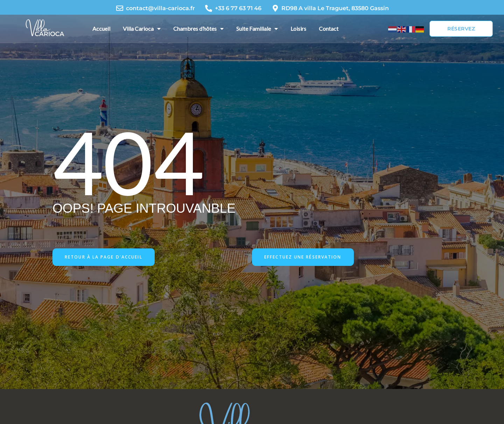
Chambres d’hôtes (198, 29)
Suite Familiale (257, 29)
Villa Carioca (142, 29)
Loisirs (298, 29)
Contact (329, 29)
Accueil (101, 29)
